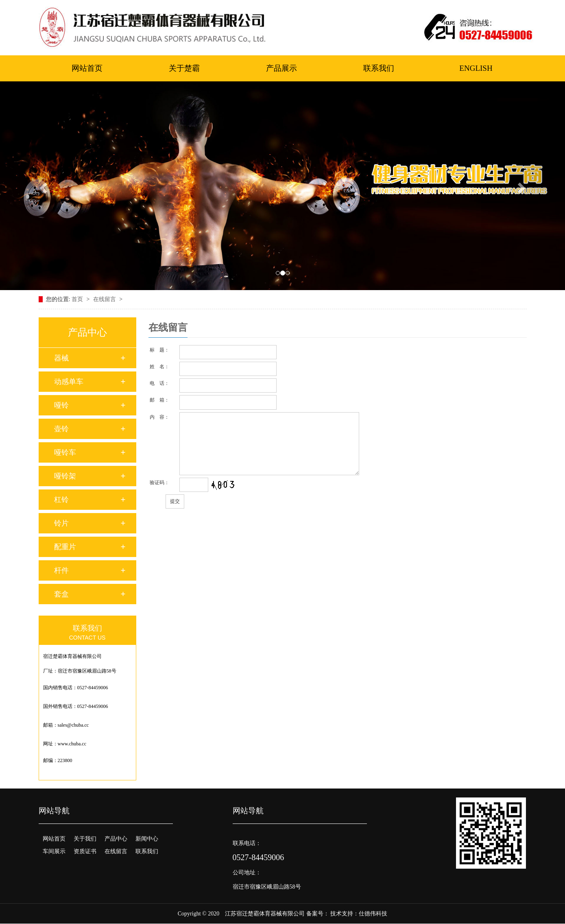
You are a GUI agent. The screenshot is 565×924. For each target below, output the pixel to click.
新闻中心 (147, 839)
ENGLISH (476, 68)
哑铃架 (65, 476)
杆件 (61, 570)
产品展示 (281, 68)
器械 (61, 358)
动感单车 (69, 382)
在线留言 (105, 299)
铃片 (61, 523)
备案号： (318, 914)
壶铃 (61, 429)
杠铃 (61, 500)
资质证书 (85, 851)
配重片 (65, 547)
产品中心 (116, 839)
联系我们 (379, 68)
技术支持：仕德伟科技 (359, 914)
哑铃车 (65, 452)
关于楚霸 (184, 68)
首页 (78, 299)
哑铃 (61, 405)
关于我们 (85, 839)
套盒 (61, 594)
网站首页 (87, 68)
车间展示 (54, 851)
